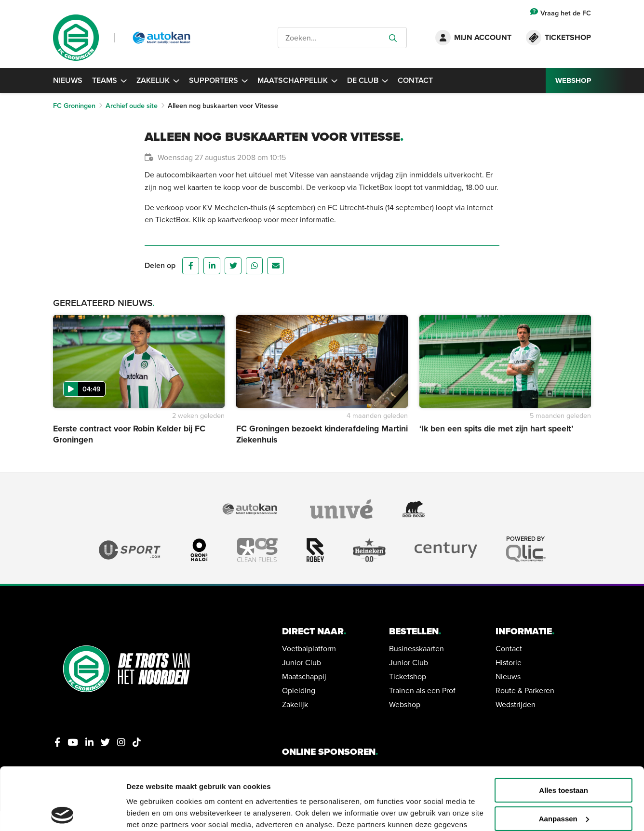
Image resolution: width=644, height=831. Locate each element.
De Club (368, 80)
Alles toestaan (563, 728)
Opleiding (299, 690)
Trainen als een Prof (422, 690)
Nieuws (68, 80)
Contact (415, 80)
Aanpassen (564, 757)
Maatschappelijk (297, 80)
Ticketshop (408, 676)
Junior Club (302, 662)
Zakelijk (158, 80)
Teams (109, 80)
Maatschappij (304, 676)
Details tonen (149, 812)
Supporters (218, 80)
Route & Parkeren (525, 690)
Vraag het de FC (561, 13)
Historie (509, 662)
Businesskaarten (416, 648)
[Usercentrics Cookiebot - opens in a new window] (62, 812)
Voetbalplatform (309, 648)
